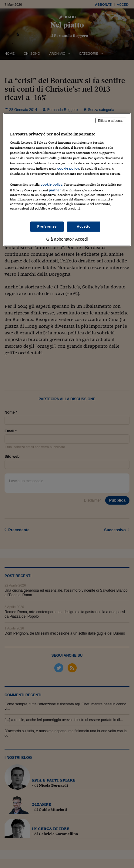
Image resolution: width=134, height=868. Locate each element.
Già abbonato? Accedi (67, 239)
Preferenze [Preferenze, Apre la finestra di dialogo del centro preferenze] (47, 226)
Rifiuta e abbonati (111, 120)
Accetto (84, 226)
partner (55, 190)
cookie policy (68, 168)
